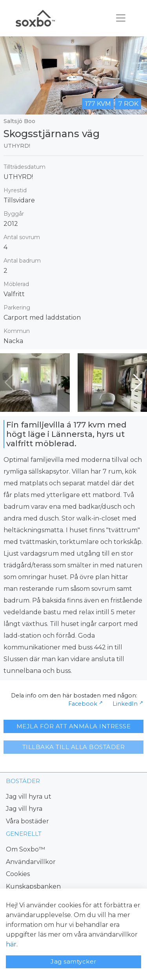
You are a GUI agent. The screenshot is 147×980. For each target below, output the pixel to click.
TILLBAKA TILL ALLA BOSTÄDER (74, 747)
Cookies (18, 874)
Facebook (83, 704)
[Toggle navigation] (121, 18)
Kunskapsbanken (33, 886)
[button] (138, 383)
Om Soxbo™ (25, 849)
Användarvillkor (31, 862)
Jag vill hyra (24, 809)
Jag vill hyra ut (29, 797)
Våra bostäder (27, 821)
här (11, 944)
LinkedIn (125, 704)
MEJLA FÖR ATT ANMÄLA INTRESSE (74, 726)
